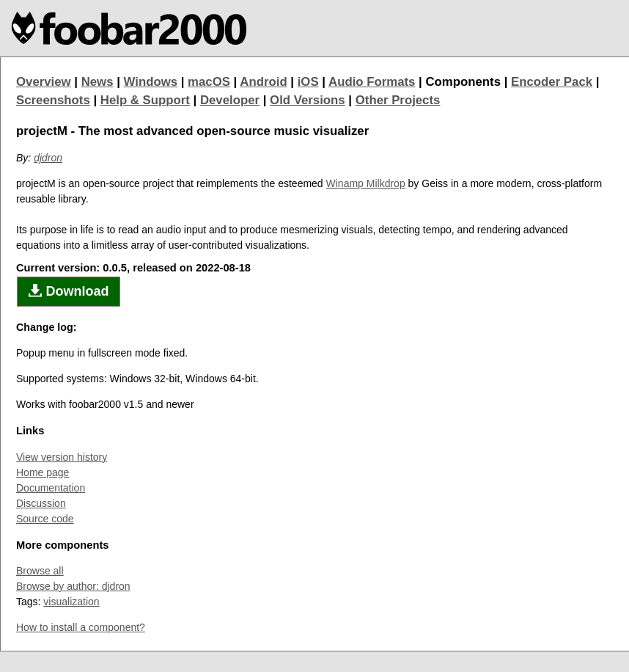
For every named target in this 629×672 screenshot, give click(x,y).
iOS (308, 82)
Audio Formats (372, 82)
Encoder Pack (552, 82)
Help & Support (145, 100)
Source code (45, 519)
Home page (43, 472)
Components (463, 82)
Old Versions (308, 100)
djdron (48, 158)
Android (263, 82)
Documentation (51, 488)
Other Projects (398, 100)
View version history (62, 457)
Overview (44, 82)
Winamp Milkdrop (366, 183)
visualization (71, 602)
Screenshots (53, 100)
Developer (230, 100)
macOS (209, 82)
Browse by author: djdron (73, 586)
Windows (151, 82)
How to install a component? (81, 627)
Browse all (40, 571)
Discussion (41, 503)
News (98, 82)
